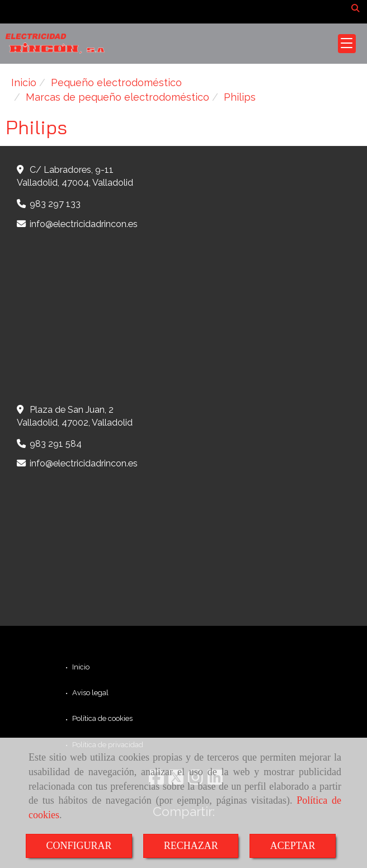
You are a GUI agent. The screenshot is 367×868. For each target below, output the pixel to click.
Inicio (80, 667)
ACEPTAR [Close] (293, 846)
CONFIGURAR (79, 846)
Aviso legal (90, 693)
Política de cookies (102, 718)
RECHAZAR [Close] (191, 846)
